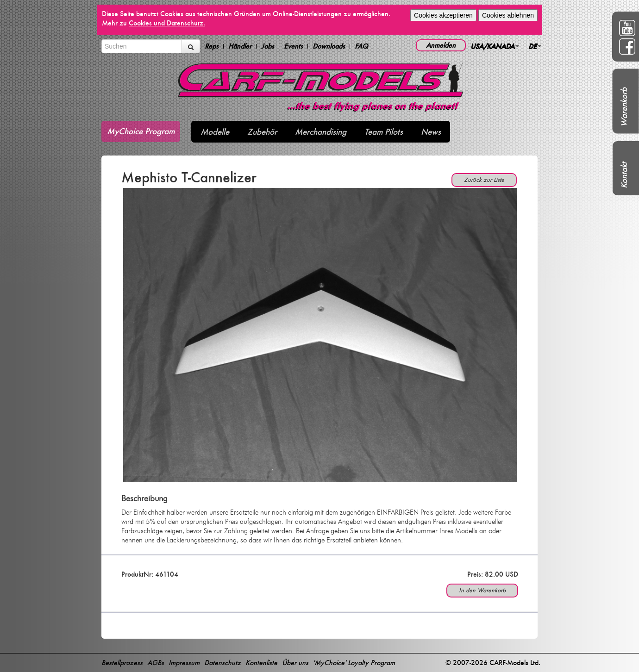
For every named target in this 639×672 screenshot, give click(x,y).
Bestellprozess (122, 663)
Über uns (295, 663)
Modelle (215, 132)
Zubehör (262, 132)
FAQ (361, 46)
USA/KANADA (495, 46)
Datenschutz (222, 663)
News (431, 132)
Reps (212, 46)
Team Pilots (384, 132)
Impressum (184, 663)
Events (293, 46)
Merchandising (321, 132)
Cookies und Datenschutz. (167, 23)
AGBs (156, 663)
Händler (240, 46)
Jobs (268, 46)
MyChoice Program (141, 131)
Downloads (329, 46)
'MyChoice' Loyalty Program (354, 663)
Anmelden (441, 45)
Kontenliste (261, 663)
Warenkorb (624, 107)
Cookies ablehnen (508, 15)
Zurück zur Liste (484, 180)
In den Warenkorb (482, 590)
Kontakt (624, 175)
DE (535, 46)
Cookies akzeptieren (443, 15)
